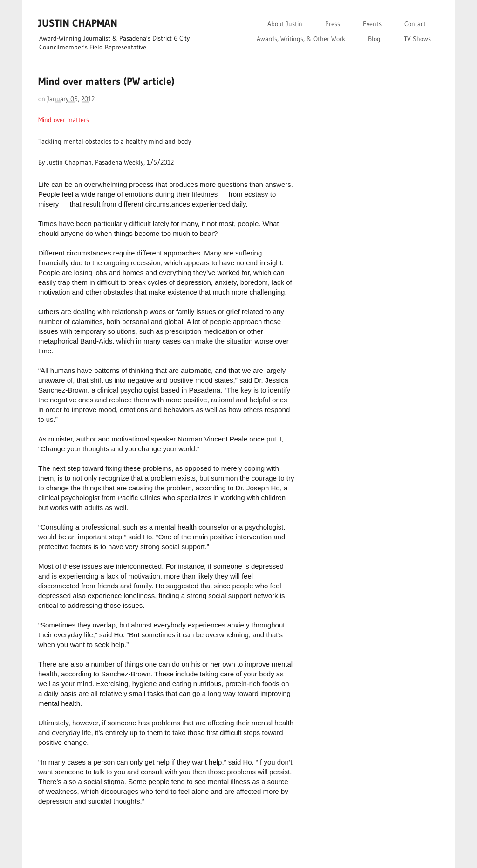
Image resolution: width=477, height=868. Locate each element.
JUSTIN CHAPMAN (78, 23)
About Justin (285, 24)
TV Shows (417, 39)
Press (333, 24)
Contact (415, 24)
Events (372, 24)
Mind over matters (64, 120)
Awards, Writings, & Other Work (301, 39)
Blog (374, 39)
